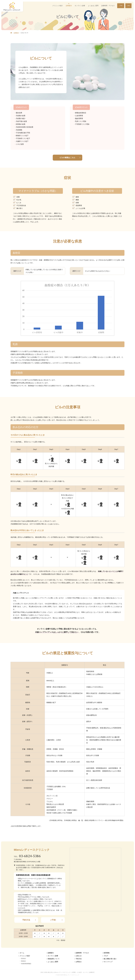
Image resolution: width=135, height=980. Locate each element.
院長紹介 (24, 959)
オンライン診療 (53, 956)
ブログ (106, 956)
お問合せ (79, 962)
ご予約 (53, 920)
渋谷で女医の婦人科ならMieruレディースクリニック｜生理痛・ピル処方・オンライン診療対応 (67, 972)
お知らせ (79, 956)
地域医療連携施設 (26, 964)
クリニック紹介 (25, 956)
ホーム (22, 953)
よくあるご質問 (53, 962)
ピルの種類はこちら (67, 158)
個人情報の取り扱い (110, 959)
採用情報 (107, 953)
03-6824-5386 (30, 856)
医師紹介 (24, 961)
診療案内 (51, 953)
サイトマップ (108, 962)
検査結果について (54, 959)
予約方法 (26, 920)
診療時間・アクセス (82, 953)
